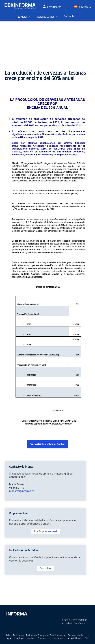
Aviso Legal (9, 637)
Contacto (69, 16)
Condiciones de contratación (58, 637)
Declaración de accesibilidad (75, 637)
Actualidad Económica (74, 623)
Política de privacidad (18, 637)
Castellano (85, 7)
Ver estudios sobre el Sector (48, 444)
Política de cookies (31, 637)
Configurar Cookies (43, 637)
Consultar (45, 568)
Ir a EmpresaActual (45, 531)
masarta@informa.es (22, 491)
